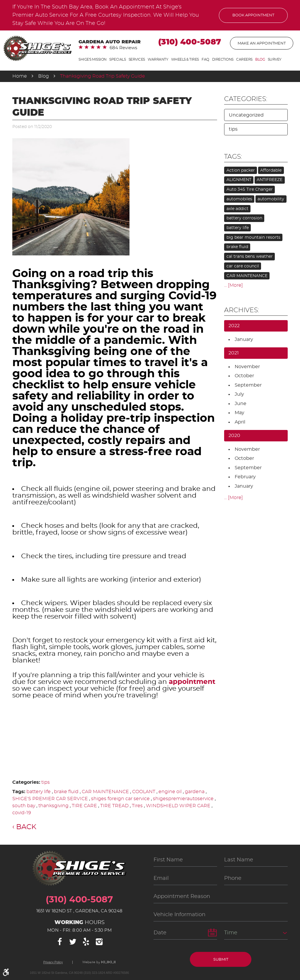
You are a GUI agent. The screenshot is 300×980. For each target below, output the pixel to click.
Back (26, 827)
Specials (117, 59)
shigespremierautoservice (183, 799)
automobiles (239, 199)
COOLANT (144, 792)
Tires (137, 806)
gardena (195, 792)
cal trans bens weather (250, 257)
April (240, 422)
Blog (260, 59)
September (248, 385)
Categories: (246, 99)
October (244, 376)
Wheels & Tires (185, 59)
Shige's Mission (93, 59)
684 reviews (123, 48)
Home (20, 76)
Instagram (99, 942)
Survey (275, 59)
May (240, 413)
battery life (39, 792)
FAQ (205, 59)
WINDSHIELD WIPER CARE (178, 806)
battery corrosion (244, 218)
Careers (244, 59)
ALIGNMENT (239, 180)
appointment (192, 682)
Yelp (86, 942)
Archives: (242, 310)
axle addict (237, 209)
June (241, 404)
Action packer (241, 170)
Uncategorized (246, 115)
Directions (223, 59)
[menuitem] (93, 60)
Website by (99, 962)
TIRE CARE (84, 806)
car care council (243, 266)
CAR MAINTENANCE (105, 792)
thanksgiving (53, 806)
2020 (234, 436)
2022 (234, 326)
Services (137, 59)
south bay (24, 806)
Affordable (271, 170)
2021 (234, 353)
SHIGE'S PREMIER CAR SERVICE (50, 799)
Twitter (73, 942)
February (245, 477)
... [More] (233, 285)
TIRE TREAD (114, 806)
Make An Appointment (262, 43)
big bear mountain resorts (253, 238)
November (247, 367)
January (244, 339)
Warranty (158, 59)
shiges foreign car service (120, 799)
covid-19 (22, 813)
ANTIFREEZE (270, 180)
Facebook (60, 942)
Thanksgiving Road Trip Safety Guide (103, 76)
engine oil (170, 792)
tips (46, 782)
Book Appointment (253, 15)
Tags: (233, 157)
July (239, 394)
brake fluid (66, 792)
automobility (271, 199)
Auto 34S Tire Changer (250, 189)
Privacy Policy (53, 962)
